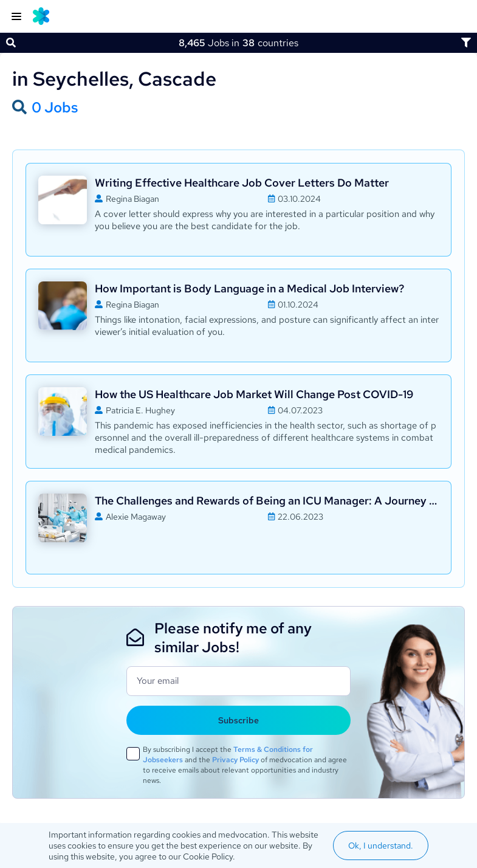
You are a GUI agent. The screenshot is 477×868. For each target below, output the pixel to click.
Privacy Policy (235, 760)
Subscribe (238, 720)
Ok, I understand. (381, 846)
